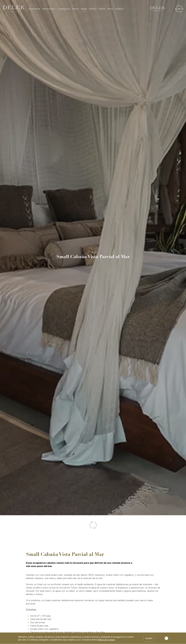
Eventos (93, 9)
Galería (102, 9)
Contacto (119, 9)
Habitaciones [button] (49, 9)
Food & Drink (34, 9)
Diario (110, 9)
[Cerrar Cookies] (166, 638)
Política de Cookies (106, 640)
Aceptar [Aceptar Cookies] (149, 638)
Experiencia (64, 9)
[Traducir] (179, 9)
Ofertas (75, 9)
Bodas (84, 9)
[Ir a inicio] (14, 9)
